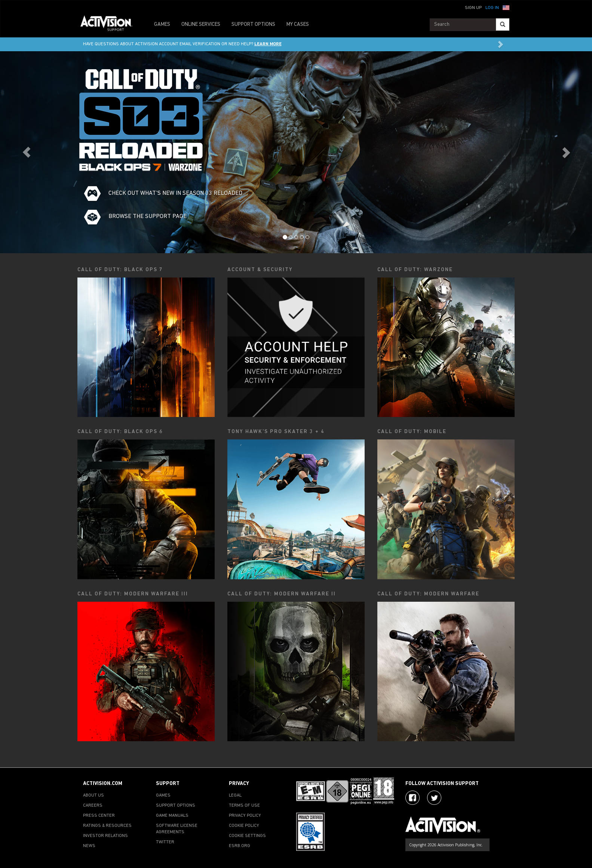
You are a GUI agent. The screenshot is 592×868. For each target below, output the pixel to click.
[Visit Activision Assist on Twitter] (434, 798)
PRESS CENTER (99, 816)
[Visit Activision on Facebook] (412, 798)
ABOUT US (93, 795)
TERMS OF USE (244, 806)
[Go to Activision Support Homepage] (110, 25)
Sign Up (473, 8)
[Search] (503, 24)
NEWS (89, 846)
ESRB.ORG (240, 846)
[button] (506, 7)
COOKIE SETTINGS (247, 836)
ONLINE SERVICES (201, 24)
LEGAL (235, 795)
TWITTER (165, 842)
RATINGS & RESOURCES (107, 826)
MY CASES (298, 24)
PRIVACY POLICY (245, 816)
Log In (492, 8)
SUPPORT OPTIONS (253, 24)
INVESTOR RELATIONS (105, 836)
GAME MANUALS (172, 816)
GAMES (162, 24)
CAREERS (93, 806)
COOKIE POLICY (244, 826)
